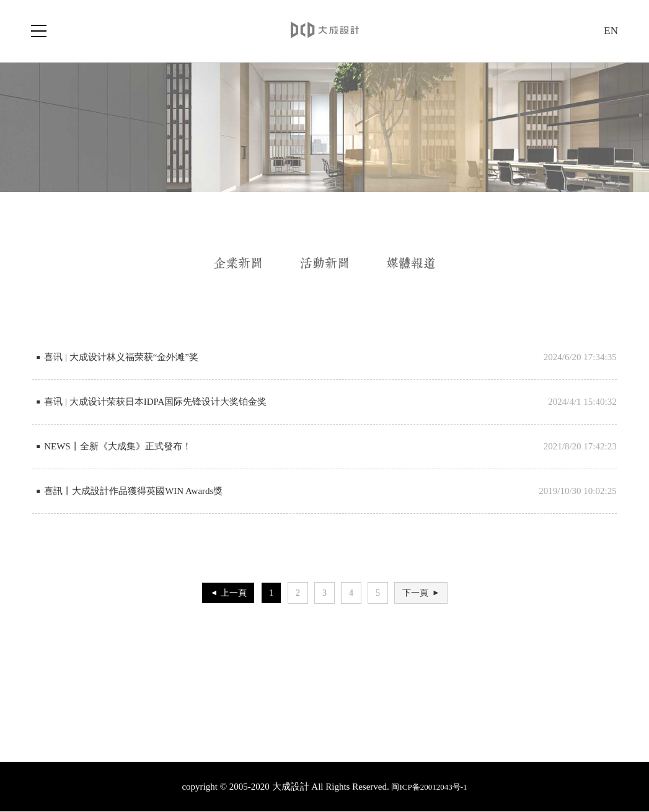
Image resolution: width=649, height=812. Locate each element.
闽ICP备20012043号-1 (429, 787)
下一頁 (424, 593)
